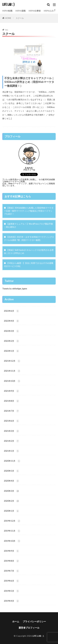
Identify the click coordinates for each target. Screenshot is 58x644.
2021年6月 (12, 421)
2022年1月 (12, 351)
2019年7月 (12, 571)
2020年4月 (12, 481)
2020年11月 (12, 461)
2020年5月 (12, 471)
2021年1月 (12, 451)
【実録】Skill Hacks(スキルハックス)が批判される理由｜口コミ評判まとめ (29, 252)
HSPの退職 (20, 11)
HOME (8, 18)
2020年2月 (12, 501)
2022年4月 (12, 321)
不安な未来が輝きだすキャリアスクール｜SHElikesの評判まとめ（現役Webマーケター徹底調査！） (29, 82)
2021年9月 (12, 391)
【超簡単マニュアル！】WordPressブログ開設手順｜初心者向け (28, 225)
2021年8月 (12, 401)
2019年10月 (12, 541)
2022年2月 (12, 341)
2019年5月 (12, 591)
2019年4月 (12, 601)
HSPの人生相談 (51, 11)
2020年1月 (12, 511)
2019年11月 (12, 531)
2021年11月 (12, 371)
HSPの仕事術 (35, 11)
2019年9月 (12, 551)
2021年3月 (12, 431)
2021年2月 (12, 441)
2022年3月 (12, 331)
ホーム (16, 621)
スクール (20, 18)
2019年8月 (12, 561)
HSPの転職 (7, 11)
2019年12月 (12, 521)
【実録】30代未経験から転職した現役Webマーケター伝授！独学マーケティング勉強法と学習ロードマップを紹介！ (29, 211)
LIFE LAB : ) (8, 5)
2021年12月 (12, 361)
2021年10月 (12, 381)
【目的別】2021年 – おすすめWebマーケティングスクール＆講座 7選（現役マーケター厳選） (29, 238)
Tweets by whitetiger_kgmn (15, 289)
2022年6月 (12, 311)
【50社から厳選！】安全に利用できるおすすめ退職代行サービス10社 (29, 265)
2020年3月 (12, 491)
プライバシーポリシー (34, 621)
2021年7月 (12, 411)
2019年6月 (12, 581)
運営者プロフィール (29, 628)
